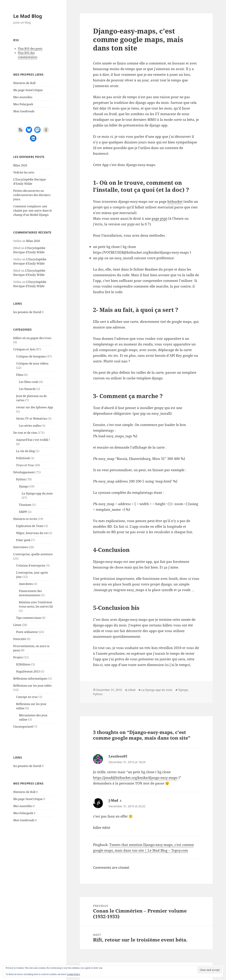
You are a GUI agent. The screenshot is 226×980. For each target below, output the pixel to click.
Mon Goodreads (24, 111)
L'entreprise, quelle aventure (33, 554)
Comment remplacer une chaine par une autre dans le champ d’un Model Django (33, 211)
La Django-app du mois (37, 493)
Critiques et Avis (24, 349)
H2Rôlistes (23, 664)
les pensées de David (27, 312)
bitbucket (175, 202)
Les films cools (29, 382)
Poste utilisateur (27, 632)
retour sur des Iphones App (35, 407)
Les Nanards (27, 389)
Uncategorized (23, 727)
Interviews (21, 547)
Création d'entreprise (31, 566)
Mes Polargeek (23, 104)
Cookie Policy (73, 974)
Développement (24, 472)
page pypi (160, 218)
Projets (18, 657)
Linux (17, 625)
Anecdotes (26, 584)
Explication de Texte (30, 526)
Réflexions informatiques (30, 679)
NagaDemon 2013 (28, 671)
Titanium (25, 505)
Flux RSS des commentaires (28, 55)
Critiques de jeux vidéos (32, 363)
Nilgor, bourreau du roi (32, 533)
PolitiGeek (23, 458)
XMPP (23, 512)
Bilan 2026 (20, 165)
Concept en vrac (27, 697)
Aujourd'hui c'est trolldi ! (33, 440)
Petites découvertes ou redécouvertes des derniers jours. (32, 195)
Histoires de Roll (24, 83)
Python (21, 479)
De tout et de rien (25, 433)
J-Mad (132, 690)
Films (20, 375)
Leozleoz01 (118, 756)
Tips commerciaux (29, 618)
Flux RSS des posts (30, 49)
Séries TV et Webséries (32, 419)
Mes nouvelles (23, 97)
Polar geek (23, 540)
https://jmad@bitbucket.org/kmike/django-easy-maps (135, 778)
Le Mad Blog (28, 16)
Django (24, 486)
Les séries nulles (30, 426)
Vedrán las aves (24, 172)
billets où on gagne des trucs (32, 338)
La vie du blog (26, 451)
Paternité (20, 639)
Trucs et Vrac (25, 465)
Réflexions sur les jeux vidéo (32, 686)
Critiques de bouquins (31, 356)
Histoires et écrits (25, 519)
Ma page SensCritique (28, 90)
